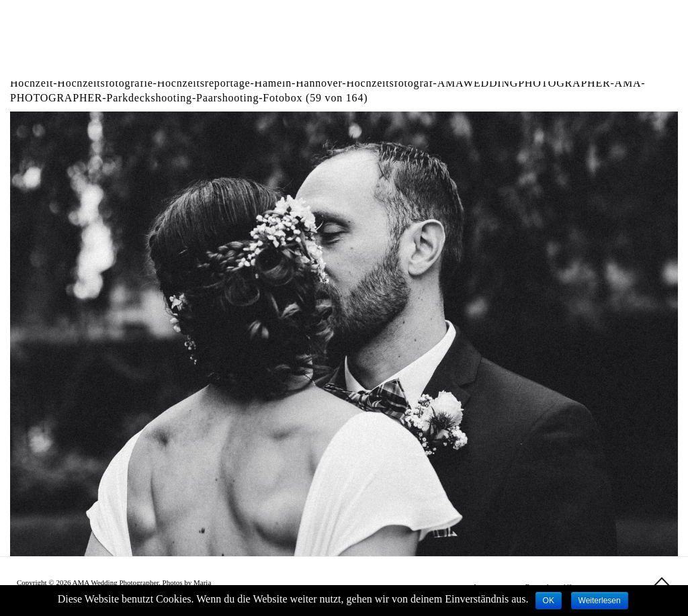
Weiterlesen (600, 601)
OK (549, 601)
